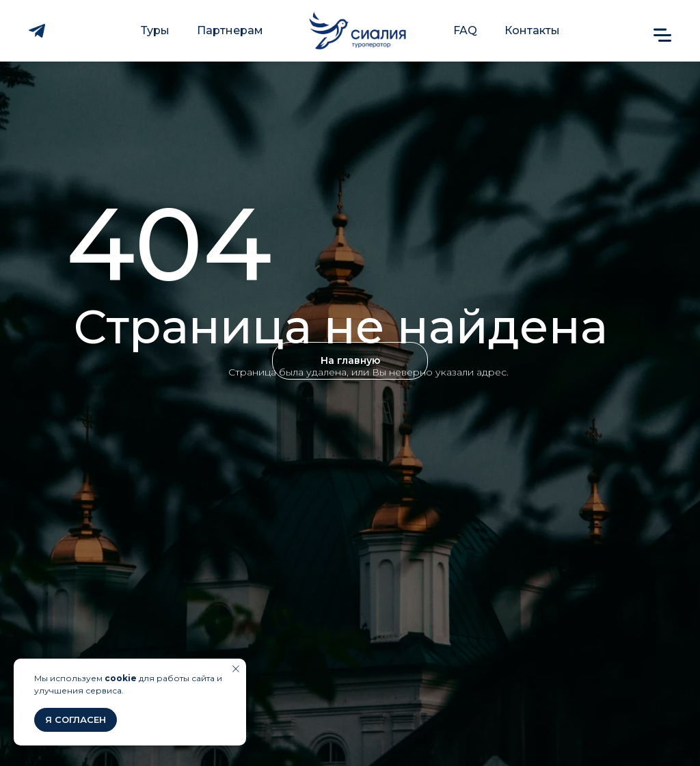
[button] (662, 35)
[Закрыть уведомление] (236, 669)
